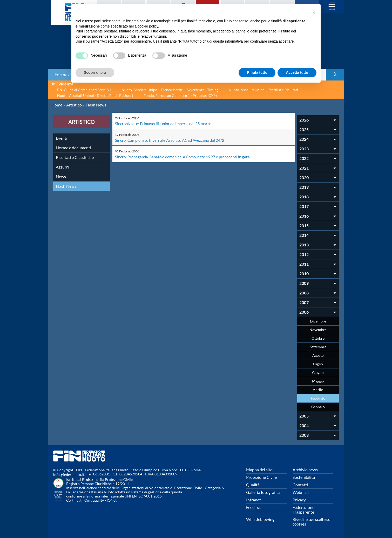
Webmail (301, 492)
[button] (314, 12)
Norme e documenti (73, 148)
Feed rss (253, 507)
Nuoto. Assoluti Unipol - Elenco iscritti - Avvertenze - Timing (170, 90)
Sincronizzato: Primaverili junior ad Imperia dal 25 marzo (165, 123)
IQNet (112, 500)
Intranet (254, 500)
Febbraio (318, 398)
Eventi (62, 138)
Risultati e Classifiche (75, 157)
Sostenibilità (304, 477)
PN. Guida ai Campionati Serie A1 (84, 90)
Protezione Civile (261, 477)
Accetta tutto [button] (297, 72)
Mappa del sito (259, 470)
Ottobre (318, 338)
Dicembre (318, 321)
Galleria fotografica (263, 492)
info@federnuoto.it (69, 475)
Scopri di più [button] (95, 72)
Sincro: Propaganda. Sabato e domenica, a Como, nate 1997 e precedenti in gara (185, 156)
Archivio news (305, 470)
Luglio (318, 364)
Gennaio (318, 407)
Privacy (299, 500)
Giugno (318, 372)
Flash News (66, 186)
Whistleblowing (260, 519)
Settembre (318, 347)
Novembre (318, 330)
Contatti (300, 485)
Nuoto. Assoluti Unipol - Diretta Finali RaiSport (95, 95)
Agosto (318, 355)
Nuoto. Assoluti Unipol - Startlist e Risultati (263, 90)
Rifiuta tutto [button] (257, 72)
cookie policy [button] (148, 26)
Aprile (318, 390)
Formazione (66, 75)
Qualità (253, 485)
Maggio (318, 381)
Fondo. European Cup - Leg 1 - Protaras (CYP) (180, 95)
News (61, 176)
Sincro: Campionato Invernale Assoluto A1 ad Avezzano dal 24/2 (172, 140)
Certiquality (94, 500)
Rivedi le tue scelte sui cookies (312, 522)
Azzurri (62, 167)
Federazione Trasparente (303, 510)
